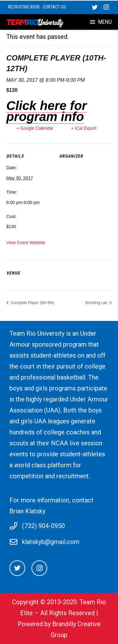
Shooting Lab (97, 303)
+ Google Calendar (35, 128)
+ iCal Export (84, 128)
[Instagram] (39, 568)
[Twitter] (17, 568)
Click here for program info (47, 111)
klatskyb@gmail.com (51, 542)
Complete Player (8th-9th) (32, 303)
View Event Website (26, 243)
